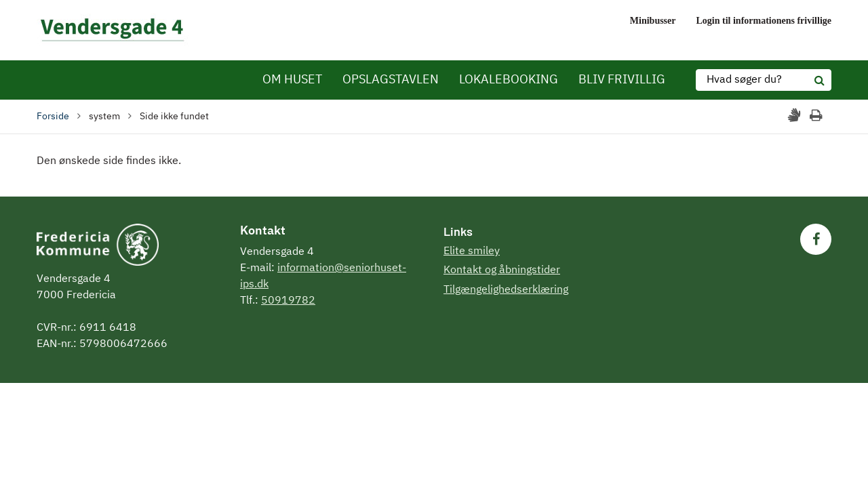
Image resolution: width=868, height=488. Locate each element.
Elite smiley (472, 251)
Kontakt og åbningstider (502, 270)
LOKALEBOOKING (509, 80)
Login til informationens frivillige (764, 21)
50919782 (288, 301)
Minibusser (653, 21)
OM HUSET (292, 80)
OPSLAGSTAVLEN (391, 80)
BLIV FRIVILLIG (622, 80)
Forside (53, 117)
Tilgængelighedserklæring (506, 290)
